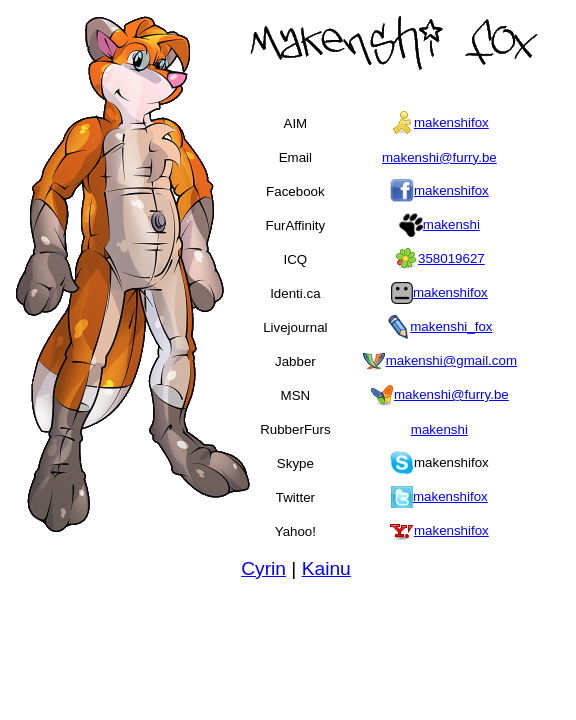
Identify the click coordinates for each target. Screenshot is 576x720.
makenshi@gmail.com (451, 360)
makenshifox (451, 122)
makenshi (451, 224)
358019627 (451, 258)
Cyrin (263, 568)
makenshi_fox (451, 326)
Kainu (326, 568)
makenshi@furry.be (439, 157)
